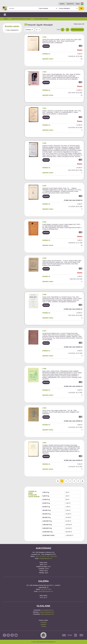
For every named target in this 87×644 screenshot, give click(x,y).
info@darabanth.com (46, 558)
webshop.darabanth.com (47, 612)
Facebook (43, 622)
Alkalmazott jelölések (77, 30)
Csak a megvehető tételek (14, 30)
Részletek (46, 46)
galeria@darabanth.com (46, 591)
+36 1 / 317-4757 (41, 556)
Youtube (43, 626)
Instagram (43, 624)
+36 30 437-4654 (46, 589)
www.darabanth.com (47, 610)
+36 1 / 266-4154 (52, 556)
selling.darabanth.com (47, 614)
